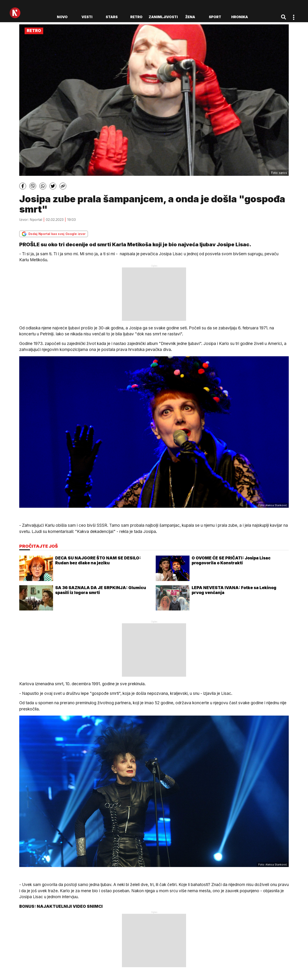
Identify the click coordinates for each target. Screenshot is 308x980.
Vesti (87, 17)
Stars (112, 17)
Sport (215, 17)
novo (62, 17)
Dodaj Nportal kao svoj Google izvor (54, 234)
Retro (136, 17)
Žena (190, 17)
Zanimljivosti (163, 17)
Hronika (240, 17)
